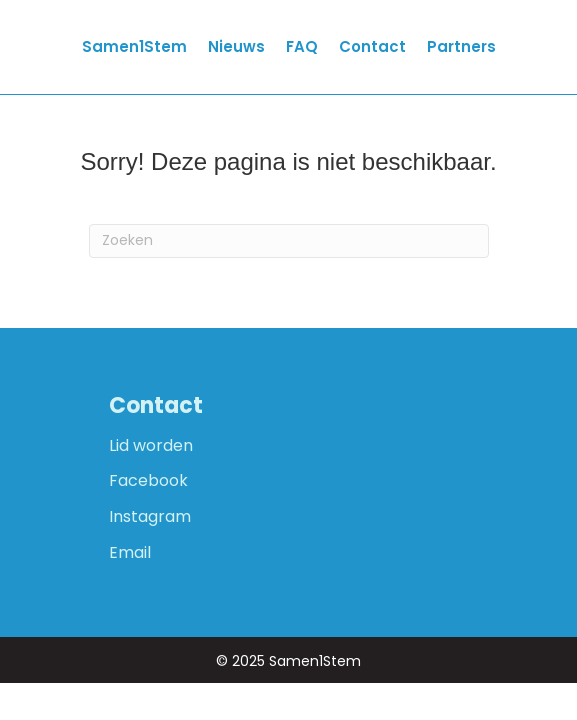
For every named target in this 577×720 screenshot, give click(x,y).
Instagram (150, 516)
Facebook (148, 480)
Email (130, 552)
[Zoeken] (289, 241)
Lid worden (151, 445)
